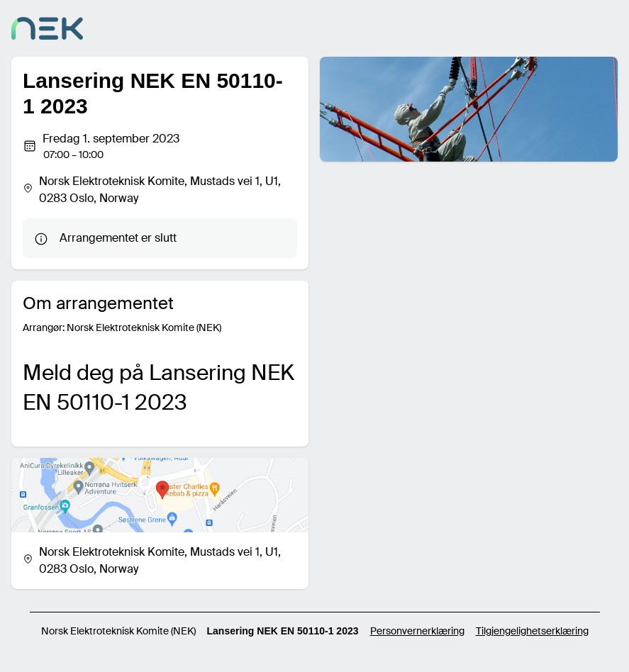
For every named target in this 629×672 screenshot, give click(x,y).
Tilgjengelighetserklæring (532, 631)
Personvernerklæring (417, 631)
